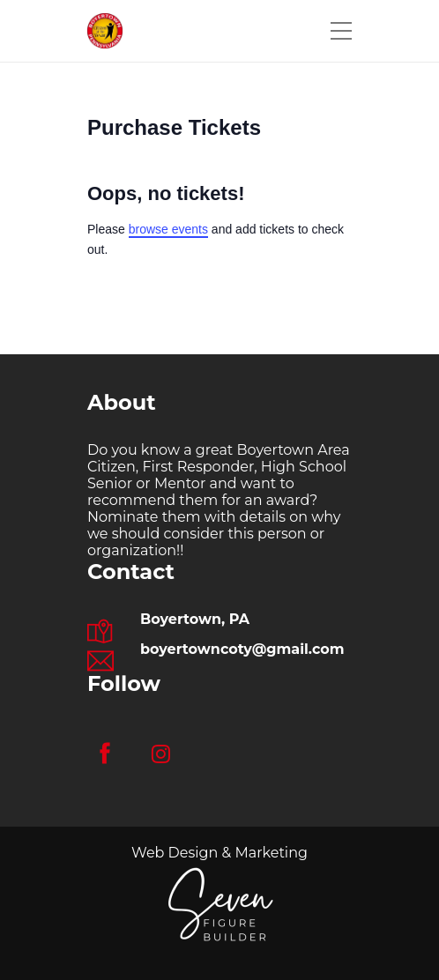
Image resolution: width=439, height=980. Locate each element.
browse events (168, 229)
